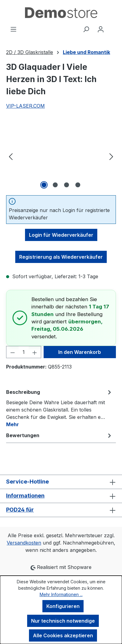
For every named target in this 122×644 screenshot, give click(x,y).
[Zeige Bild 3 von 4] (66, 185)
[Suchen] (86, 29)
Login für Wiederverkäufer (61, 235)
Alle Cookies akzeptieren (63, 635)
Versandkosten (24, 543)
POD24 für (20, 510)
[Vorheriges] (11, 156)
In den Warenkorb (80, 352)
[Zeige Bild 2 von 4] (55, 185)
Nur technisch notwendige (63, 621)
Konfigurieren (63, 606)
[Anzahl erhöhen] (35, 352)
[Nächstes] (111, 156)
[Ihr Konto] (101, 29)
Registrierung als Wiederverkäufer (61, 257)
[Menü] (13, 29)
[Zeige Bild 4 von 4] (78, 185)
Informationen (25, 496)
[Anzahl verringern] (13, 352)
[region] (61, 156)
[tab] (59, 408)
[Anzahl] (24, 352)
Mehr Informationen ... (61, 594)
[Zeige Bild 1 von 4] (44, 185)
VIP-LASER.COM (25, 106)
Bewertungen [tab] (59, 435)
